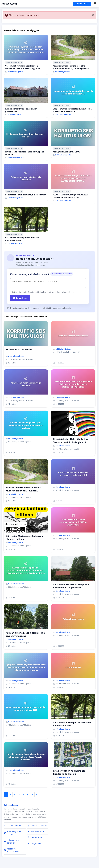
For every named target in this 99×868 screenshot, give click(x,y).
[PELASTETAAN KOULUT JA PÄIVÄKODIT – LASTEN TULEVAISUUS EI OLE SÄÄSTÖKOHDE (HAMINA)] (73, 184)
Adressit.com (9, 4)
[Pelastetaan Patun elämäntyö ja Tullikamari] (26, 182)
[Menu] (95, 4)
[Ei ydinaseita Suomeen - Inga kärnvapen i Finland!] (26, 141)
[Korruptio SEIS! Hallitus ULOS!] (73, 139)
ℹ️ (22, 62)
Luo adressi (20, 298)
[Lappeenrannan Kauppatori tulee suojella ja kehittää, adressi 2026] (73, 98)
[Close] (93, 15)
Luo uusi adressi (82, 4)
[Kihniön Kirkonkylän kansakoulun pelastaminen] (26, 98)
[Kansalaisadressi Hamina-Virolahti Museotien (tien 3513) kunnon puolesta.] (73, 55)
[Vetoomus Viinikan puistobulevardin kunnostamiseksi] (26, 227)
